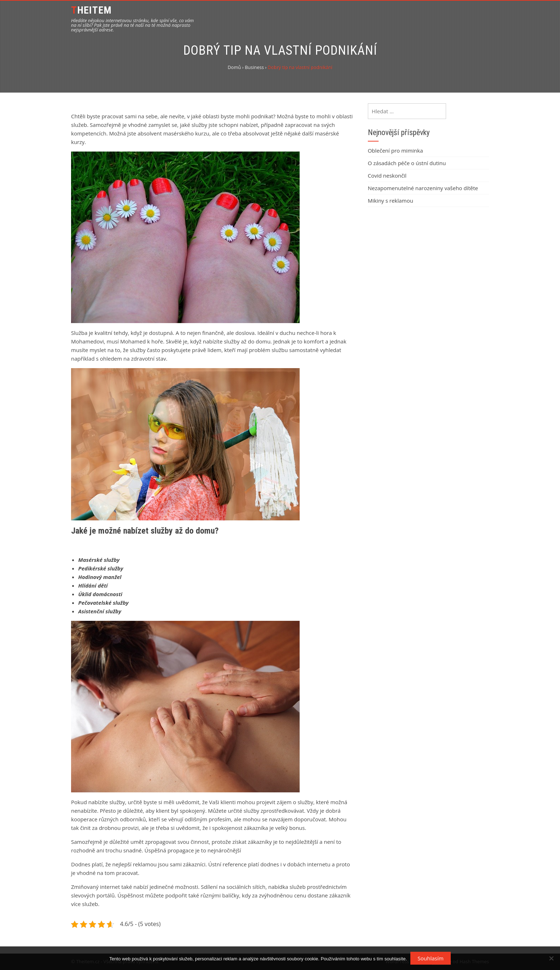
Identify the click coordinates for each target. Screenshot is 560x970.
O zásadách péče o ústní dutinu (407, 163)
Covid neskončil (387, 175)
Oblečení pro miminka (396, 150)
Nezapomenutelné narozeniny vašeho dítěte (423, 188)
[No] (551, 958)
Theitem (91, 10)
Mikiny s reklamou (391, 201)
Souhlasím (431, 958)
